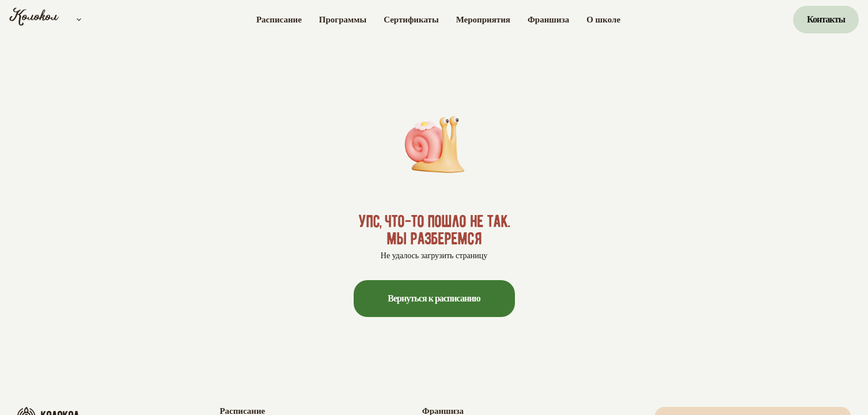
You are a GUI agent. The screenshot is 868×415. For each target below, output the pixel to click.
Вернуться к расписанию (434, 298)
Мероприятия (483, 20)
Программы (343, 20)
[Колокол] (34, 20)
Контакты (826, 19)
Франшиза (548, 20)
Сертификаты (411, 20)
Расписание (279, 20)
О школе (603, 20)
